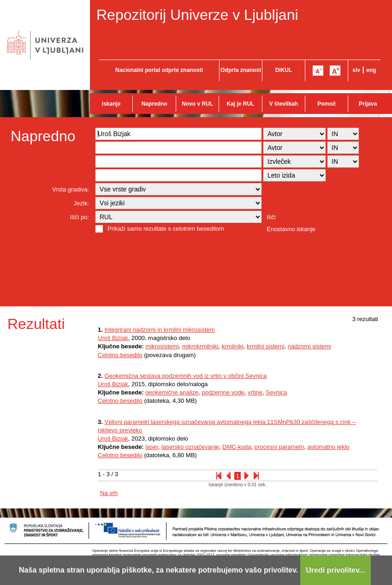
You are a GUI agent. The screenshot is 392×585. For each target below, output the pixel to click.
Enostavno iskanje (291, 229)
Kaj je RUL (240, 104)
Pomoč (327, 104)
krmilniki (233, 346)
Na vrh (109, 493)
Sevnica (276, 392)
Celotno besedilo (120, 355)
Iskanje (111, 104)
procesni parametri (279, 447)
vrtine (255, 392)
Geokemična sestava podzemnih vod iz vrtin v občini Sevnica (185, 376)
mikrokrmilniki (200, 346)
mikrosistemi (162, 346)
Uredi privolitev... (336, 570)
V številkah (283, 104)
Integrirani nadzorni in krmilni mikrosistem (159, 330)
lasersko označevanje (190, 447)
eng (371, 70)
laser (151, 447)
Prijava (368, 104)
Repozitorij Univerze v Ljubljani (197, 15)
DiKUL (284, 70)
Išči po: (80, 217)
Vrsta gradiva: (71, 189)
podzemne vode (223, 392)
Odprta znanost (241, 70)
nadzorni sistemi (309, 346)
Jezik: (81, 203)
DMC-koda (237, 447)
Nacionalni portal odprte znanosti (159, 70)
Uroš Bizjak (113, 338)
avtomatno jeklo (329, 447)
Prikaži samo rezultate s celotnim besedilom (166, 229)
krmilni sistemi (266, 346)
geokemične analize (172, 392)
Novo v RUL (197, 104)
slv (356, 70)
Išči (271, 217)
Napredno (154, 104)
